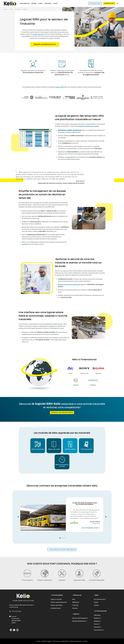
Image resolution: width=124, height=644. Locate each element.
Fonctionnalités (25, 3)
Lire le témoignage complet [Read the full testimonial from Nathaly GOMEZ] (91, 528)
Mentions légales (47, 641)
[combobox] (119, 3)
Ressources (48, 3)
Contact (96, 605)
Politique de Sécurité (75, 641)
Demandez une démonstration (45, 44)
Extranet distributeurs (79, 621)
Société (55, 3)
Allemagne (97, 615)
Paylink (52, 326)
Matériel (34, 3)
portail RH (25, 244)
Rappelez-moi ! (109, 3)
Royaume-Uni (98, 630)
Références (76, 602)
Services (75, 608)
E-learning (75, 605)
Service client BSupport (79, 618)
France (96, 624)
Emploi (96, 602)
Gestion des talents (56, 605)
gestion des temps (39, 34)
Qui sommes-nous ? (100, 599)
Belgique (97, 618)
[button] (18, 517)
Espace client (96, 3)
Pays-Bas (97, 627)
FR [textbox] (118, 3)
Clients (41, 3)
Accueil (5, 9)
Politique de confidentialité (61, 641)
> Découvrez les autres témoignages (62, 550)
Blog (74, 599)
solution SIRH (59, 87)
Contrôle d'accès (56, 608)
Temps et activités (56, 599)
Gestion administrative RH (59, 602)
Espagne (97, 621)
